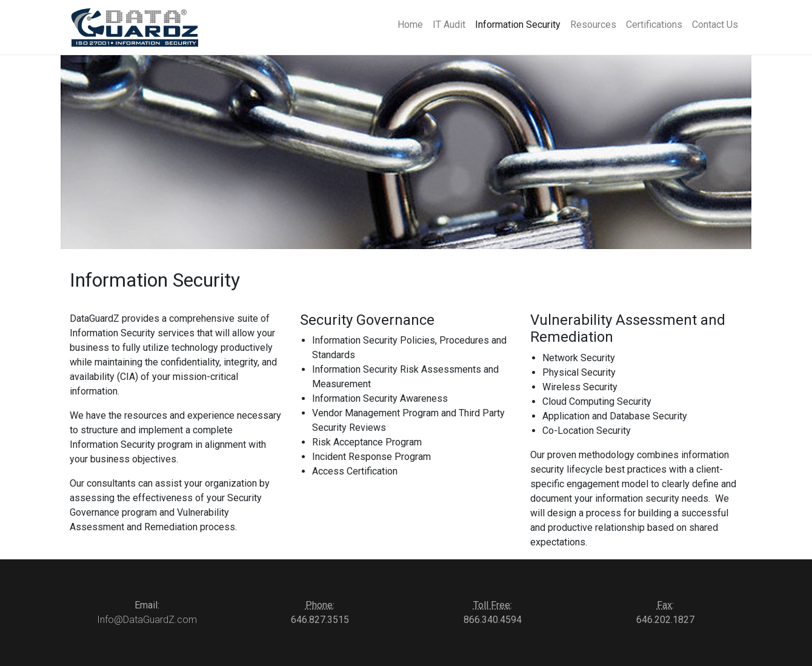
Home (410, 25)
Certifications (654, 25)
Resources (593, 25)
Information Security (518, 25)
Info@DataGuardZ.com (147, 620)
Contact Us (715, 25)
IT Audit (449, 25)
